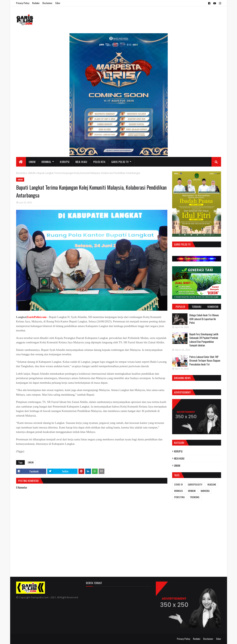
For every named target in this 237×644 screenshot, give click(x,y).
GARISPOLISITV (195, 484)
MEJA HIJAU (179, 458)
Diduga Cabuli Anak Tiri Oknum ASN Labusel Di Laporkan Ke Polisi (204, 319)
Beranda (21, 173)
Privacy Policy (23, 3)
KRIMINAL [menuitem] (46, 162)
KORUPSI (178, 451)
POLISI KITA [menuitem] (99, 162)
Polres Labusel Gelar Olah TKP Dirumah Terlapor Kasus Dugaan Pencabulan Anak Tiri (205, 361)
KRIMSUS (179, 491)
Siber (58, 3)
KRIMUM (192, 491)
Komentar (213, 307)
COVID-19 (178, 484)
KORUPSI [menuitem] (65, 162)
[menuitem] (21, 162)
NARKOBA (205, 491)
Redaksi (36, 3)
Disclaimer (47, 3)
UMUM (31, 173)
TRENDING (195, 497)
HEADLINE (212, 484)
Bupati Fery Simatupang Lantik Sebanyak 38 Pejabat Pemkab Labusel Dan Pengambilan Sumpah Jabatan (204, 340)
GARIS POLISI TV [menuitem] (120, 162)
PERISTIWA (179, 497)
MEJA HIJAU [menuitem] (81, 162)
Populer (180, 307)
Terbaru (197, 307)
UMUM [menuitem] (32, 162)
